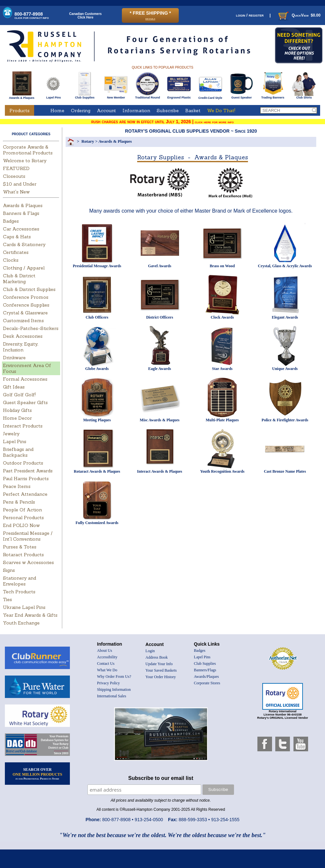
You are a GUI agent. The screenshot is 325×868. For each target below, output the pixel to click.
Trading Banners (273, 96)
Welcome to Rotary (25, 161)
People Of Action (22, 510)
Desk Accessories (23, 336)
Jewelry (11, 434)
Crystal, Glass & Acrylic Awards (285, 266)
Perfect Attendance (25, 494)
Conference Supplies (26, 305)
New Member (116, 96)
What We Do (107, 670)
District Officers (160, 317)
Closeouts (14, 176)
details (150, 18)
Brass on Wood (222, 266)
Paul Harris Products (26, 479)
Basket (193, 111)
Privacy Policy (109, 683)
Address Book (157, 657)
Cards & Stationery (24, 244)
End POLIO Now (21, 525)
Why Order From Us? (114, 677)
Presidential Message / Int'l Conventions (28, 536)
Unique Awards (285, 369)
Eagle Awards (160, 369)
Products (19, 111)
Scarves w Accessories (28, 562)
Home (57, 111)
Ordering (81, 111)
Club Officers (97, 317)
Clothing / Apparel (24, 268)
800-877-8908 (32, 15)
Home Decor (17, 418)
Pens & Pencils (19, 502)
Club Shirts (304, 96)
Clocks (11, 260)
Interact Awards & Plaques (160, 471)
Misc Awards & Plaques (160, 420)
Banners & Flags (21, 213)
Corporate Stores (207, 683)
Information (136, 111)
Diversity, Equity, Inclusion (20, 347)
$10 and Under (20, 184)
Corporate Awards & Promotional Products (28, 150)
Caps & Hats (17, 237)
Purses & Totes (20, 547)
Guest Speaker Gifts (25, 402)
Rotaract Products (23, 555)
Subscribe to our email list (161, 778)
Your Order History (161, 677)
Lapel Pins (53, 96)
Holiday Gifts (17, 410)
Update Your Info (159, 664)
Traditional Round (148, 96)
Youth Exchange (21, 623)
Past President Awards (28, 471)
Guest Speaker (242, 96)
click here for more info (214, 122)
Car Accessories (21, 229)
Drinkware (14, 358)
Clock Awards (222, 317)
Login (150, 651)
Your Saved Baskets (161, 670)
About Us (105, 651)
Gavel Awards (159, 266)
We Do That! (221, 111)
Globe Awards (97, 369)
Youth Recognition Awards (222, 471)
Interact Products (23, 426)
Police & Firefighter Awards (285, 420)
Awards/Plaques (207, 677)
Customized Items (23, 321)
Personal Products (23, 518)
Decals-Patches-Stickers (31, 328)
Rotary (88, 141)
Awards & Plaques (21, 96)
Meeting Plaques (97, 420)
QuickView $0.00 (299, 15)
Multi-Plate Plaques (222, 420)
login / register (250, 15)
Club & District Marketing (19, 279)
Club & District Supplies (29, 289)
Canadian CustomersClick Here (85, 16)
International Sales (112, 696)
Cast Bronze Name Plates (285, 471)
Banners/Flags (205, 670)
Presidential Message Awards (97, 266)
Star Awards (222, 369)
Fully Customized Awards (97, 523)
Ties (7, 599)
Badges (11, 221)
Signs (9, 570)
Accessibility (107, 657)
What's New (16, 192)
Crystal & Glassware (25, 313)
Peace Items (17, 486)
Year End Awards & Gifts (30, 615)
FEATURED (16, 168)
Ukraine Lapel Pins (24, 607)
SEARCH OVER (38, 774)
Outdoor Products (23, 463)
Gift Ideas (14, 387)
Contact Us (106, 664)
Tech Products (19, 592)
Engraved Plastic (179, 96)
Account (106, 111)
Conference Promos (26, 297)
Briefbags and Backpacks (18, 452)
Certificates (16, 252)
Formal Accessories (25, 379)
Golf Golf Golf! (19, 395)
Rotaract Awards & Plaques (97, 471)
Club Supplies (85, 96)
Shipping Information (114, 690)
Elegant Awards (285, 317)
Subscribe (168, 111)
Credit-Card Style (210, 97)
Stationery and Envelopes (19, 581)
